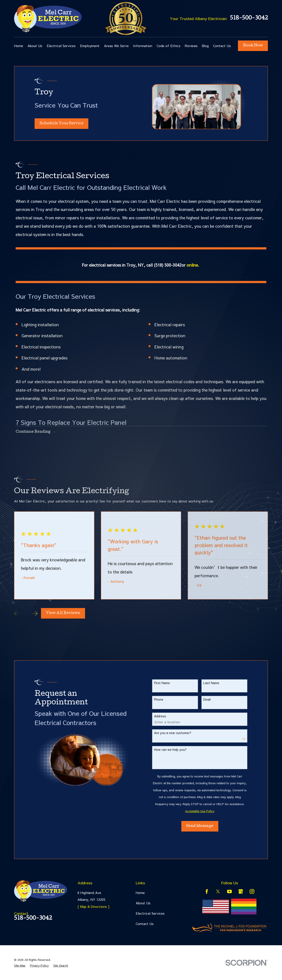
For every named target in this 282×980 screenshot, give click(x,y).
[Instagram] (252, 891)
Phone (164, 699)
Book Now (253, 46)
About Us (143, 903)
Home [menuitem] (19, 46)
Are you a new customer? (178, 733)
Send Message (205, 826)
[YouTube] (229, 891)
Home (140, 893)
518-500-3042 (249, 19)
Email (213, 699)
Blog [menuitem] (205, 46)
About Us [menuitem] (35, 46)
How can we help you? (176, 750)
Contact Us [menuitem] (222, 46)
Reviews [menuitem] (191, 46)
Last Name (217, 683)
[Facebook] (207, 891)
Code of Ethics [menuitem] (169, 46)
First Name (168, 683)
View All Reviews (63, 613)
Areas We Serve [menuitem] (116, 46)
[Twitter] (218, 891)
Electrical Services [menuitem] (61, 46)
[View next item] (34, 613)
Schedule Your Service (62, 124)
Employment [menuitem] (90, 46)
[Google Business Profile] (241, 891)
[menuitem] (20, 965)
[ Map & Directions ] (94, 906)
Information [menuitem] (143, 46)
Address (166, 716)
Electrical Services (150, 913)
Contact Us (145, 924)
